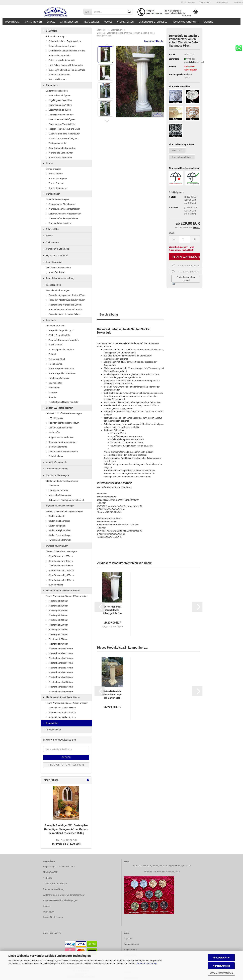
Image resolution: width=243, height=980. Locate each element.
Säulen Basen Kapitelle (58, 335)
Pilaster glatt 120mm (57, 606)
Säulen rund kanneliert (58, 521)
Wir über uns (188, 3)
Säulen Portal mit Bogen (58, 535)
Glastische (52, 486)
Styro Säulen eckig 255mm (60, 571)
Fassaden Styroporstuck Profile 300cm (65, 295)
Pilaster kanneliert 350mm (60, 687)
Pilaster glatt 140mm (57, 615)
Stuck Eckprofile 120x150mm (61, 373)
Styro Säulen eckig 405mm (60, 580)
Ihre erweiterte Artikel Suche (66, 765)
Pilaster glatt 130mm (57, 610)
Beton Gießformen (56, 79)
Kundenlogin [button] (222, 3)
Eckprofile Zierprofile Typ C (60, 330)
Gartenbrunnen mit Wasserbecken (63, 214)
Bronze (51, 22)
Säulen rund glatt (55, 516)
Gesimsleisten (54, 383)
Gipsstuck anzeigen (55, 326)
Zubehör (51, 354)
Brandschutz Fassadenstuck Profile (64, 309)
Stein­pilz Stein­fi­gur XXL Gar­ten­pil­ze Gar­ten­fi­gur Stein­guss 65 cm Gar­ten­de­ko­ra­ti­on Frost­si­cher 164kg (66, 829)
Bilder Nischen (54, 345)
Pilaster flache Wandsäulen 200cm (64, 305)
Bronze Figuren (54, 174)
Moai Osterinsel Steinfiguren (61, 119)
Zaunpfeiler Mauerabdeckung (59, 278)
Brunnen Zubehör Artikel (59, 223)
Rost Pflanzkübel (53, 262)
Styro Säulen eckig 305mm (60, 575)
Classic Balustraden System (60, 46)
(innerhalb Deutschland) (194, 62)
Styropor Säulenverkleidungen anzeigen (64, 511)
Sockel (108, 22)
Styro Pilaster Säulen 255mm (61, 708)
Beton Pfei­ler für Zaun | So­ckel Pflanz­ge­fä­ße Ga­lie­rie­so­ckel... (112, 610)
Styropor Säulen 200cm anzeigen (61, 551)
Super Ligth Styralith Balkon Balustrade (65, 70)
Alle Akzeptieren (221, 958)
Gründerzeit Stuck (56, 359)
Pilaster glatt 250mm (57, 629)
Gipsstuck (50, 320)
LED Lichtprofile (55, 418)
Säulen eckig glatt (56, 526)
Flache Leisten (54, 364)
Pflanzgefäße (91, 22)
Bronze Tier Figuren (56, 178)
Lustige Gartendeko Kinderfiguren (63, 134)
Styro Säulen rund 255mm (59, 556)
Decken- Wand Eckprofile (59, 428)
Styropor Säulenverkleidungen (59, 506)
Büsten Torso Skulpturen (59, 158)
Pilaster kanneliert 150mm (60, 668)
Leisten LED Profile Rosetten (58, 408)
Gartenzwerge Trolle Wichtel (61, 124)
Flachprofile (53, 432)
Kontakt (47, 906)
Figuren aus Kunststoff (185, 22)
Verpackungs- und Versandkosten (59, 866)
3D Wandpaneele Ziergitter (60, 350)
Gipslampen (53, 388)
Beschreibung (109, 314)
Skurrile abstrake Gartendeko (61, 148)
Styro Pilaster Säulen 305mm (61, 712)
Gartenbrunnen (69, 22)
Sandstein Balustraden (58, 75)
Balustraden (13, 22)
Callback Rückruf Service (55, 884)
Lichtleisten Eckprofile (58, 378)
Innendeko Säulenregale (59, 495)
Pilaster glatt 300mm (57, 634)
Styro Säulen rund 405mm (59, 566)
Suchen (66, 757)
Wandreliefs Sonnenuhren (59, 153)
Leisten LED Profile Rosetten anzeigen (64, 413)
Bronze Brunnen (55, 183)
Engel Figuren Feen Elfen (59, 100)
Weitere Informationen (221, 973)
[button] (206, 3)
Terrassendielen (52, 730)
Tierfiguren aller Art (56, 143)
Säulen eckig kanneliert (58, 530)
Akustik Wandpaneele (55, 462)
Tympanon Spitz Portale (58, 540)
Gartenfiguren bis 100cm (59, 105)
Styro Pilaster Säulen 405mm (61, 717)
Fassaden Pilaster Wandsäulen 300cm (65, 300)
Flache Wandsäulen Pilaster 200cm (61, 697)
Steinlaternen (125, 22)
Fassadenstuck (52, 285)
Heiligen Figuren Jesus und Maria (63, 129)
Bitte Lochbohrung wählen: (182, 144)
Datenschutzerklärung (146, 964)
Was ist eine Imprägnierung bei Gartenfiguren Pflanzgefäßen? (162, 865)
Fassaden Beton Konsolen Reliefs (63, 314)
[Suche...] (88, 12)
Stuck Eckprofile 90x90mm (60, 369)
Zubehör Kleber (54, 456)
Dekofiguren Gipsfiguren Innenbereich (65, 500)
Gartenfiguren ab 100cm (59, 110)
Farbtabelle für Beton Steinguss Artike (162, 872)
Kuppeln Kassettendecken (60, 437)
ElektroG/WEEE (50, 872)
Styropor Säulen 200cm (56, 546)
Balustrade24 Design (154, 41)
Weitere (208, 22)
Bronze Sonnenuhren (57, 188)
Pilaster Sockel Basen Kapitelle (62, 402)
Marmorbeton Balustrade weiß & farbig (65, 51)
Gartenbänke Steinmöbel (153, 22)
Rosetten (51, 397)
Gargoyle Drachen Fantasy (60, 115)
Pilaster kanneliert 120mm (60, 653)
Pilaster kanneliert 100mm (60, 649)
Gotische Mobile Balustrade (60, 60)
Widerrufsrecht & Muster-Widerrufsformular (64, 895)
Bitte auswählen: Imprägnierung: (185, 168)
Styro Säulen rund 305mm (59, 561)
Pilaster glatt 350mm (57, 639)
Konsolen (52, 392)
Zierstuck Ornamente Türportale (62, 340)
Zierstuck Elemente (56, 447)
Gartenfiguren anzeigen (57, 91)
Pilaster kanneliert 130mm (60, 658)
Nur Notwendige (221, 966)
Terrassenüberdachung (56, 469)
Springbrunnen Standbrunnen (61, 204)
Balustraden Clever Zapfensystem (63, 41)
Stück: (172, 233)
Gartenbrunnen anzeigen (57, 199)
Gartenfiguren (33, 22)
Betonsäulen (51, 723)
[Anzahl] (185, 239)
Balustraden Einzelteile (58, 56)
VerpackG (48, 878)
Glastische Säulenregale (56, 475)
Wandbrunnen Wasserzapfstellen (63, 209)
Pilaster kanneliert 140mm (60, 663)
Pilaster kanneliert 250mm (60, 677)
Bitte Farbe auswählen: (180, 86)
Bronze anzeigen (54, 169)
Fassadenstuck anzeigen (58, 290)
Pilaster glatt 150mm (57, 620)
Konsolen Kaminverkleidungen (61, 442)
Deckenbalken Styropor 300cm (62, 452)
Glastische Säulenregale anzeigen (62, 481)
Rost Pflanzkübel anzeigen (58, 268)
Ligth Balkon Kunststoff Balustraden (64, 65)
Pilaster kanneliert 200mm (60, 672)
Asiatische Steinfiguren (58, 95)
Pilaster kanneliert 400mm (60, 692)
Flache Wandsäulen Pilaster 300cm (61, 591)
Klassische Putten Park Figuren (62, 138)
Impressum (49, 912)
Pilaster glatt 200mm (57, 625)
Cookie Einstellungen (53, 917)
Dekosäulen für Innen (57, 491)
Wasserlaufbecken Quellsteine (62, 218)
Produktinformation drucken (186, 279)
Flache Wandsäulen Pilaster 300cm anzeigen (67, 596)
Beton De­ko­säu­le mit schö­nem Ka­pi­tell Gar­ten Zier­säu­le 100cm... (112, 695)
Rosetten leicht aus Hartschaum (62, 423)
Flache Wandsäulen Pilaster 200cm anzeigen (67, 703)
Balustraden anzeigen (56, 36)
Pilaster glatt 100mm (57, 601)
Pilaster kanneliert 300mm (60, 682)
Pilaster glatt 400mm (57, 644)
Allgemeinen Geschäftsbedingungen (60, 900)
